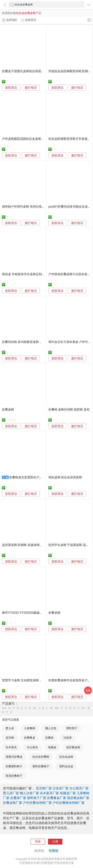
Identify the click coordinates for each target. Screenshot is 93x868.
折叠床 (49, 738)
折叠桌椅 (8, 410)
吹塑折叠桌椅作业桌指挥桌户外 (69, 680)
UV (83, 708)
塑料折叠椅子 (41, 766)
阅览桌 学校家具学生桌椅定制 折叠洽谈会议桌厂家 (36, 274)
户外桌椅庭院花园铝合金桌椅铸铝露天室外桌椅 (33, 139)
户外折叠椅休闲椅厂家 (69, 803)
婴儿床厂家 (11, 793)
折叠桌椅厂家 (13, 803)
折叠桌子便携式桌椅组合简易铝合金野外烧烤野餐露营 (38, 71)
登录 (38, 842)
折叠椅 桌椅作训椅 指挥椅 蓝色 (69, 410)
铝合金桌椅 (66, 757)
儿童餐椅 (30, 728)
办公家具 (32, 747)
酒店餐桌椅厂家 (78, 798)
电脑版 (54, 851)
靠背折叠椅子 (14, 776)
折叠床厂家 (18, 798)
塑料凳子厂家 (37, 798)
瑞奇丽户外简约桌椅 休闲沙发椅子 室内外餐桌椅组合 (37, 207)
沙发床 (68, 738)
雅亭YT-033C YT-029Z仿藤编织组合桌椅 (28, 613)
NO (57, 708)
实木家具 (11, 747)
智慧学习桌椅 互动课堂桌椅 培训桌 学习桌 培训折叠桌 (38, 680)
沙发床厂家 (61, 788)
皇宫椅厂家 (44, 788)
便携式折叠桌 (14, 757)
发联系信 (11, 88)
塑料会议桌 (66, 766)
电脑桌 (52, 747)
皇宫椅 (10, 738)
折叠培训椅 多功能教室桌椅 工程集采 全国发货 (33, 342)
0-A (4, 708)
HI (34, 708)
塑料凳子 (72, 728)
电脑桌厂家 (68, 793)
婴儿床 (10, 728)
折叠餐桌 (30, 738)
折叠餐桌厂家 (57, 798)
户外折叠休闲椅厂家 (37, 803)
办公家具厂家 (79, 788)
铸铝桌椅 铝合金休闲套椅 (65, 477)
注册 (55, 842)
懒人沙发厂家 (29, 793)
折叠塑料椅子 (14, 766)
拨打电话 (31, 88)
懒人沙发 (51, 728)
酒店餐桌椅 (73, 747)
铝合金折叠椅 (41, 757)
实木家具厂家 (49, 793)
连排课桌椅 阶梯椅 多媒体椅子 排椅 (26, 545)
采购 (88, 690)
